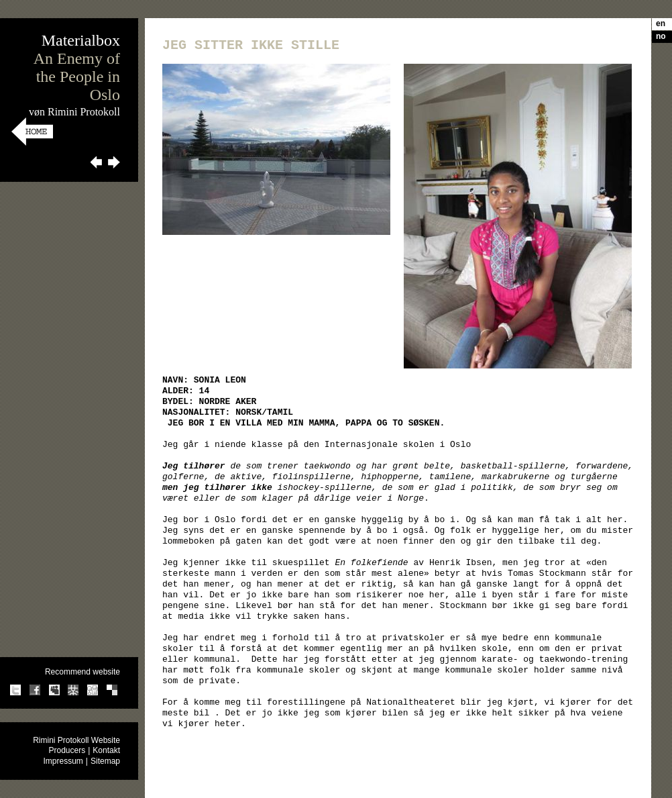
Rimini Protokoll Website (76, 740)
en (661, 23)
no (661, 36)
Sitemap (105, 761)
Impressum (63, 761)
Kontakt (106, 750)
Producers (67, 750)
